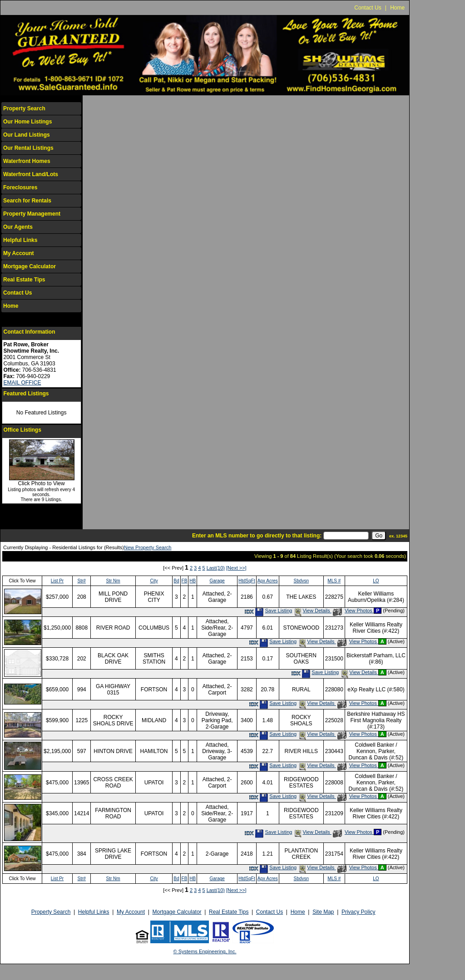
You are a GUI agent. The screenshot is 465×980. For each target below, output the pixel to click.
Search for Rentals (27, 201)
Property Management (32, 214)
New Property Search (148, 547)
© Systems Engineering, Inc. (205, 951)
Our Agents (18, 227)
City (154, 581)
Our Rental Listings (28, 148)
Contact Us (368, 8)
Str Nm (113, 581)
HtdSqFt (247, 581)
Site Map (323, 912)
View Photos (353, 611)
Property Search (24, 108)
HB (193, 581)
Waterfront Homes (27, 161)
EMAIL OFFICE (22, 383)
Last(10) (216, 568)
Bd (176, 581)
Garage (217, 581)
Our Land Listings (27, 135)
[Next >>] (236, 568)
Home (397, 8)
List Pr (57, 581)
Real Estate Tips (24, 280)
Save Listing (273, 611)
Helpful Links (20, 240)
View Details (312, 611)
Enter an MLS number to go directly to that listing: (257, 536)
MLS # (334, 581)
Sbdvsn (301, 581)
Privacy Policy (359, 912)
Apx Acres (268, 581)
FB (185, 581)
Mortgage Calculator (30, 266)
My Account (19, 253)
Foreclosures (20, 187)
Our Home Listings (27, 122)
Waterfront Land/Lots (31, 174)
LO (376, 581)
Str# (82, 581)
